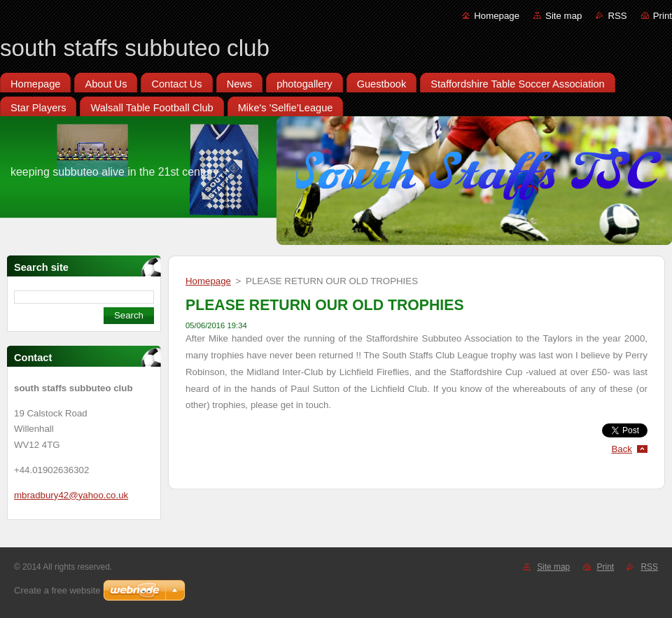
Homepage (497, 16)
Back (622, 449)
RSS (617, 16)
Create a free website (57, 590)
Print (663, 16)
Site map (563, 16)
